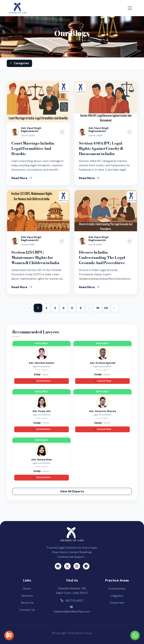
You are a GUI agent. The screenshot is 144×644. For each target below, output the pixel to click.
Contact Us (27, 610)
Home (27, 589)
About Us (27, 603)
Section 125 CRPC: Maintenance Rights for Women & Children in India (35, 258)
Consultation (117, 589)
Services (27, 596)
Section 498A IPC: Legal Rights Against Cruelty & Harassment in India (101, 149)
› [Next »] (115, 308)
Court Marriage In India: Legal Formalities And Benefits (33, 149)
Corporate (117, 603)
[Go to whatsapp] (135, 635)
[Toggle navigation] (130, 8)
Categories (19, 63)
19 (98, 308)
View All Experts (72, 491)
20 (106, 308)
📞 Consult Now (42, 381)
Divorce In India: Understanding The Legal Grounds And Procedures (102, 258)
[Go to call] (9, 635)
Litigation (117, 596)
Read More (22, 178)
